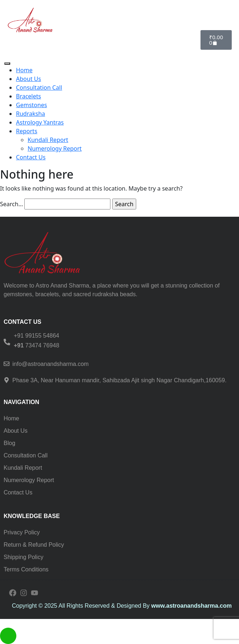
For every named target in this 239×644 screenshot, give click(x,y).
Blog (9, 443)
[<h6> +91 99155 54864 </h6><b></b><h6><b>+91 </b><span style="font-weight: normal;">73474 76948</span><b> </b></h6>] (7, 342)
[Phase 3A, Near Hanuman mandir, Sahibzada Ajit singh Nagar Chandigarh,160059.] (7, 380)
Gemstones (31, 105)
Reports (27, 131)
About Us (29, 79)
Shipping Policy (23, 557)
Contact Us (31, 157)
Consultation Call (39, 87)
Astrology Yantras (40, 122)
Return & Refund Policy (34, 545)
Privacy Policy (22, 532)
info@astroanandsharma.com (50, 364)
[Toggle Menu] (7, 64)
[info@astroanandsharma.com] (7, 364)
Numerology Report (55, 148)
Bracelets (29, 96)
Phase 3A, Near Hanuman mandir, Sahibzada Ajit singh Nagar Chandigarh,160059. (119, 380)
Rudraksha (31, 114)
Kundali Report (48, 140)
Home (24, 70)
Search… (11, 204)
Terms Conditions (26, 569)
